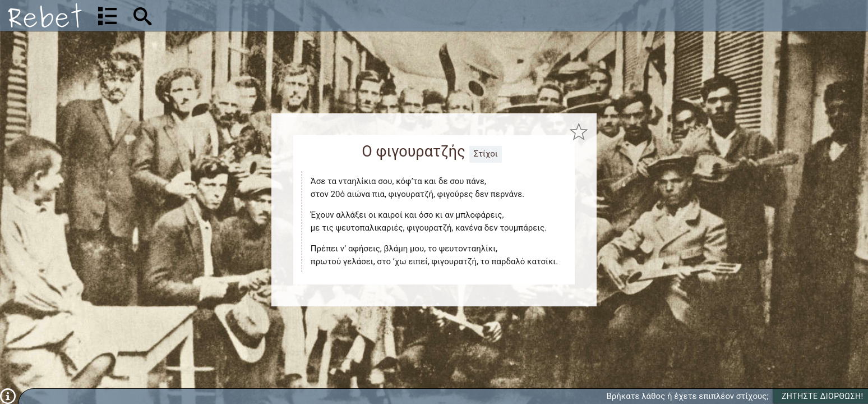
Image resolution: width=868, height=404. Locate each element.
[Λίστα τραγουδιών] (107, 16)
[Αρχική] (45, 15)
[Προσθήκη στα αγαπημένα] (579, 132)
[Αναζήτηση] (216, 15)
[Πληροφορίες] (8, 396)
